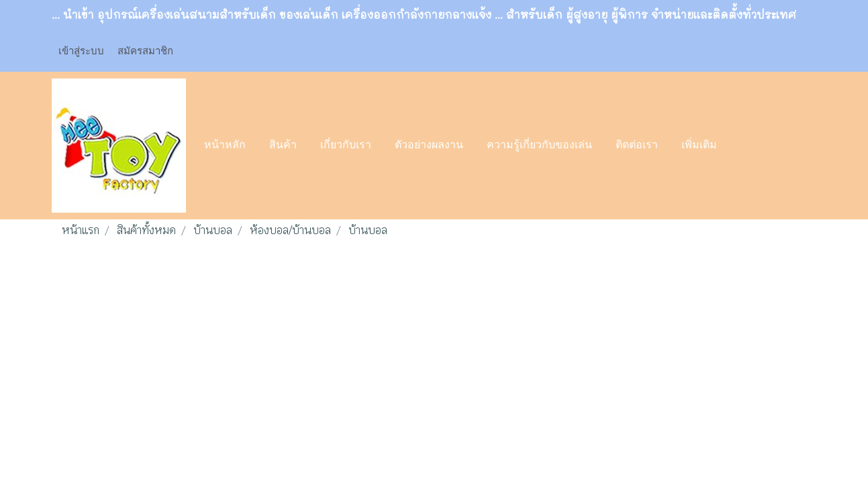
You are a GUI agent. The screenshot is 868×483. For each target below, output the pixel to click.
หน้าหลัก (225, 146)
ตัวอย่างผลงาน (429, 146)
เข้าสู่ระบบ (81, 50)
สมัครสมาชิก (145, 50)
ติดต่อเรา (637, 146)
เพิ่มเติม (699, 146)
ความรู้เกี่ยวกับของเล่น (539, 146)
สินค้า (283, 146)
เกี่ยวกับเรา (346, 146)
